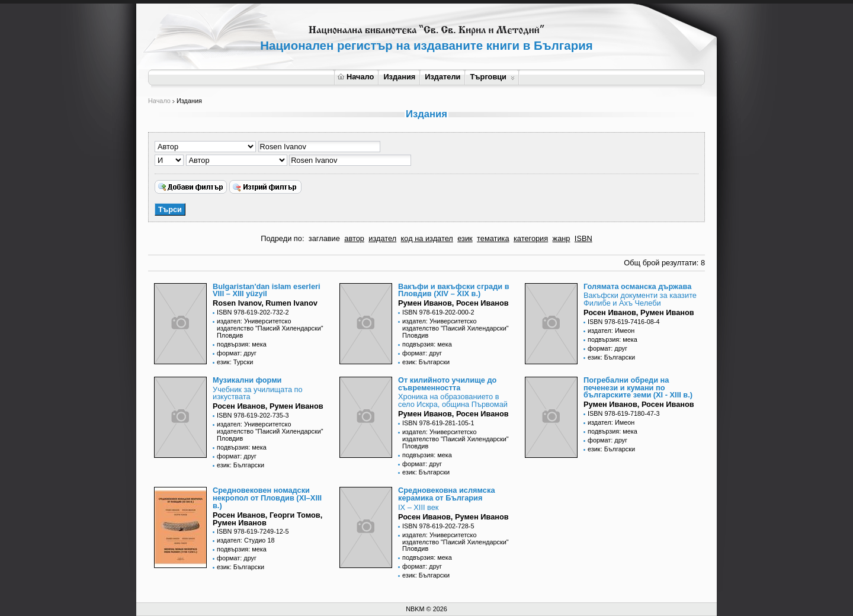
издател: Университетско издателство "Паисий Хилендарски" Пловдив (270, 328)
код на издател (427, 238)
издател (382, 238)
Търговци (492, 77)
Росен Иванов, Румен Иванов (639, 312)
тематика (493, 238)
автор (354, 238)
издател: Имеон (611, 331)
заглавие (324, 238)
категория (531, 238)
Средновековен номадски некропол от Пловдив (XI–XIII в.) (267, 498)
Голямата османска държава (637, 286)
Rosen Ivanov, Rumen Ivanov (265, 303)
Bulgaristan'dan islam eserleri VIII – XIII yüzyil (267, 290)
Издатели (442, 77)
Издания (399, 77)
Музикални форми (247, 380)
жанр (562, 238)
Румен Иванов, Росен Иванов (453, 303)
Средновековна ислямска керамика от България (447, 494)
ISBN (583, 238)
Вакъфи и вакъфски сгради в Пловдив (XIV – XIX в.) (454, 290)
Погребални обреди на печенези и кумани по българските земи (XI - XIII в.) (638, 388)
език (465, 238)
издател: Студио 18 (246, 540)
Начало (356, 77)
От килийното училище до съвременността (447, 384)
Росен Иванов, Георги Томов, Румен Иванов (267, 519)
